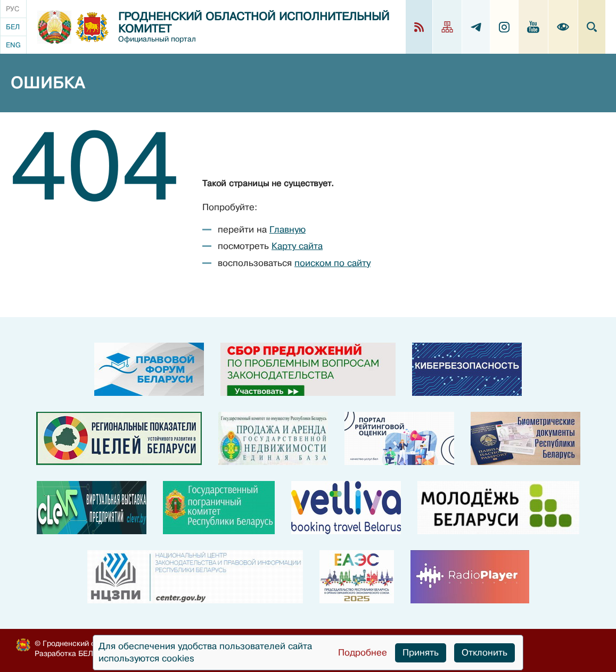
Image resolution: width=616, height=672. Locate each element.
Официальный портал (157, 39)
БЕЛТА (90, 653)
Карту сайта (297, 246)
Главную (288, 230)
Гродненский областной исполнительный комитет (254, 23)
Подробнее (363, 653)
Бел (13, 27)
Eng (13, 45)
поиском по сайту (332, 263)
